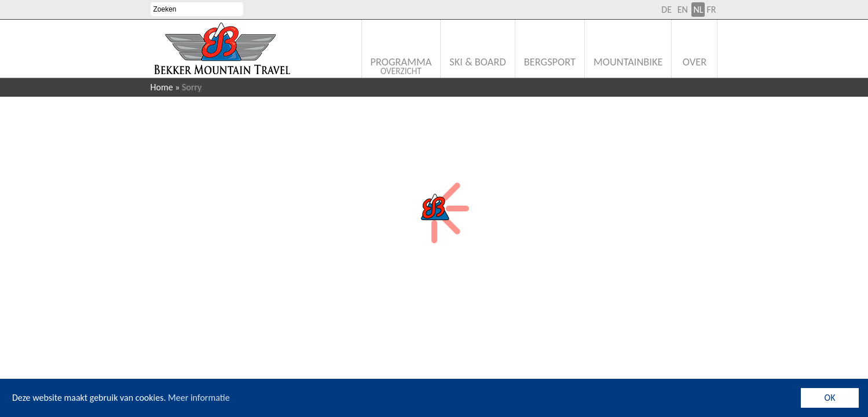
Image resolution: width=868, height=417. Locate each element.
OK (830, 398)
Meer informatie (199, 398)
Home (162, 87)
